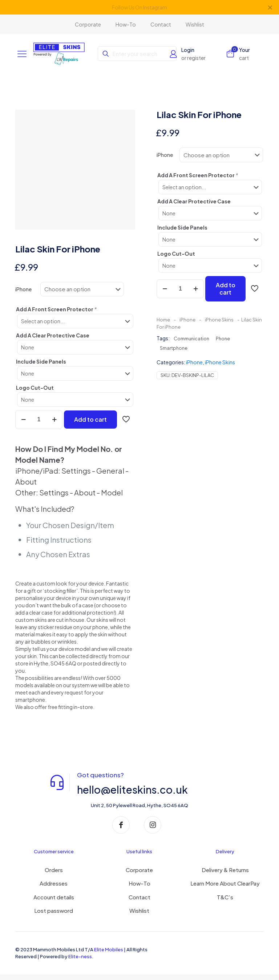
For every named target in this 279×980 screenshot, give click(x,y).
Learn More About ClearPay (225, 889)
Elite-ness (80, 962)
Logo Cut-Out (35, 393)
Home (163, 320)
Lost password (54, 916)
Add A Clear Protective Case (53, 341)
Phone (223, 339)
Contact (139, 902)
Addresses (54, 889)
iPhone (23, 295)
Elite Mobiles (109, 955)
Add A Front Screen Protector (56, 315)
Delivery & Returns (225, 875)
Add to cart (90, 425)
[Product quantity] (39, 425)
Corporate (139, 875)
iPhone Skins (219, 320)
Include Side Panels (41, 367)
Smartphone (174, 348)
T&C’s (225, 902)
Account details (54, 902)
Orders (54, 875)
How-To (139, 889)
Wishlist (139, 916)
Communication (191, 339)
